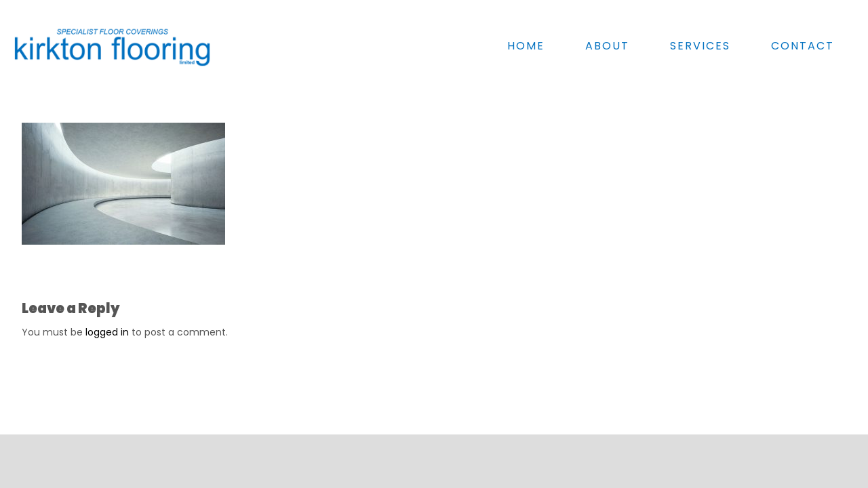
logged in (107, 332)
